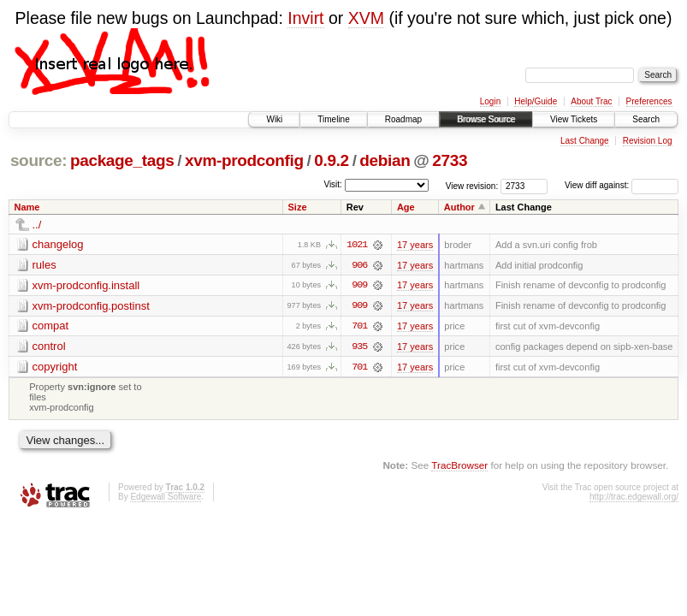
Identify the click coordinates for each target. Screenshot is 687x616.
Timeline (333, 119)
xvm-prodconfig (244, 160)
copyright (55, 367)
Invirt (305, 18)
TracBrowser (459, 466)
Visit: (333, 184)
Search (646, 119)
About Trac (591, 101)
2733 (450, 160)
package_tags (122, 160)
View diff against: (622, 185)
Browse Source (486, 119)
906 (359, 265)
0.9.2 (332, 160)
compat (51, 326)
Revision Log (648, 141)
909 (359, 286)
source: (38, 160)
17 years (415, 245)
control (49, 347)
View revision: (472, 185)
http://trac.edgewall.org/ (634, 498)
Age (406, 207)
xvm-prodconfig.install (86, 285)
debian (385, 160)
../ (37, 225)
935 (359, 347)
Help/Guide (536, 101)
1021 (357, 245)
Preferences (649, 101)
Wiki (274, 119)
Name (27, 207)
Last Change (585, 141)
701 (359, 327)
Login (490, 101)
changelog (58, 244)
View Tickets (574, 119)
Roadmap (403, 119)
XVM (366, 18)
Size (298, 207)
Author (459, 207)
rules (44, 265)
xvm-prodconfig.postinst (91, 306)
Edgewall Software (166, 498)
